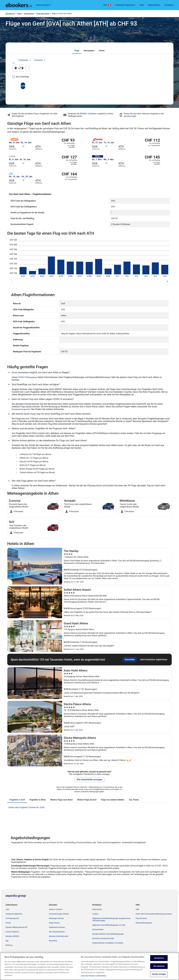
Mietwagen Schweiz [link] (56, 918)
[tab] (77, 51)
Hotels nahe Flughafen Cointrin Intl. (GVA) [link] (27, 807)
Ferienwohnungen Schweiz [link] (59, 914)
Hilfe (142, 5)
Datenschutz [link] (97, 909)
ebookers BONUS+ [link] (12, 936)
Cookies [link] (95, 914)
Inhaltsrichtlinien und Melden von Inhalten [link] (108, 943)
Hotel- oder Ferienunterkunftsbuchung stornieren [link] (154, 914)
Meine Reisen (154, 5)
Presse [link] (8, 923)
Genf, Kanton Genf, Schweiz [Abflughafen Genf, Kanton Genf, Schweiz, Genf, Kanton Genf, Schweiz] (32, 69)
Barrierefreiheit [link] (98, 930)
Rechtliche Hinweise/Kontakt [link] (103, 938)
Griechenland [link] (29, 14)
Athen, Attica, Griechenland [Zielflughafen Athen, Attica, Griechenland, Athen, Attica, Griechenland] (84, 69)
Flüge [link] (19, 14)
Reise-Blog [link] (53, 941)
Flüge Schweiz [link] (54, 923)
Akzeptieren (159, 971)
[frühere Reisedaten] (12, 281)
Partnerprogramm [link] (12, 918)
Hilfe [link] (137, 909)
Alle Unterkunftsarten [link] (57, 932)
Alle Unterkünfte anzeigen (90, 780)
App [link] (7, 941)
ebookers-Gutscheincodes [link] (59, 936)
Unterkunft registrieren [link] (14, 914)
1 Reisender (142, 60)
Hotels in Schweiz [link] (56, 909)
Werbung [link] (9, 945)
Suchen (89, 86)
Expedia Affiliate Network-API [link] (17, 927)
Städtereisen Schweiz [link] (57, 927)
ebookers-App (130, 116)
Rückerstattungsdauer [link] (144, 923)
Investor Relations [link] (12, 932)
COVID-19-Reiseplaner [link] (28, 377)
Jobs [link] (7, 909)
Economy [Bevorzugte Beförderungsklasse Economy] (158, 60)
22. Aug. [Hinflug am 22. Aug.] (127, 69)
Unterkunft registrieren (125, 5)
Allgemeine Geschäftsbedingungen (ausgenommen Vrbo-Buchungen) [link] (111, 919)
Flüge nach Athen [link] (43, 14)
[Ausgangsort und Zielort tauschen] (64, 68)
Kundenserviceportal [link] (21, 409)
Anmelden (169, 5)
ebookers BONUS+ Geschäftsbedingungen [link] (108, 934)
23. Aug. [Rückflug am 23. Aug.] (153, 69)
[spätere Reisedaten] (167, 281)
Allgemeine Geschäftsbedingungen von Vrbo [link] (109, 925)
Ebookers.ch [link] (10, 14)
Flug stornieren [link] (141, 918)
